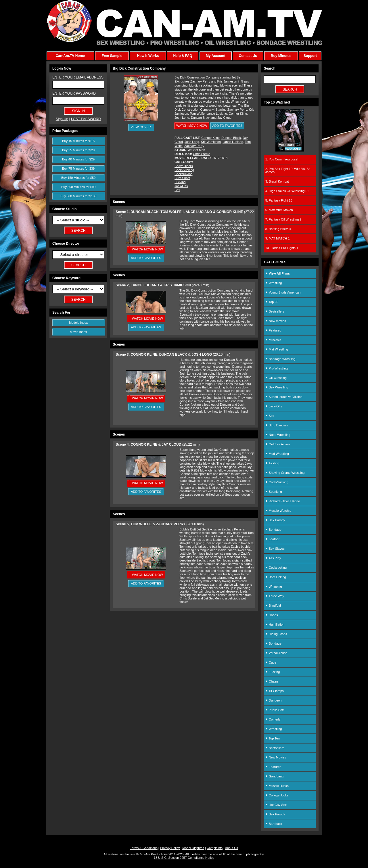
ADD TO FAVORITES (227, 126)
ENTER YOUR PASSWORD (74, 93)
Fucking (180, 182)
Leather (272, 539)
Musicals (273, 340)
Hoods (272, 615)
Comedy (273, 719)
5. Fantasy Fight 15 (279, 200)
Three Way (275, 596)
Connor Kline (210, 138)
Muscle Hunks (277, 786)
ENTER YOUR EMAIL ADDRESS (78, 77)
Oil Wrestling (276, 378)
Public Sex (275, 710)
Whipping (274, 587)
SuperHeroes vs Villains (284, 397)
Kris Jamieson (211, 142)
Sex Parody (275, 520)
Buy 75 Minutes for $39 (78, 168)
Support (310, 56)
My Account (216, 56)
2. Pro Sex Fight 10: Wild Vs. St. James (288, 170)
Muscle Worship (278, 511)
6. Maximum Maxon (279, 210)
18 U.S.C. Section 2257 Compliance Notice (184, 858)
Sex (177, 190)
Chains (272, 681)
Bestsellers (275, 311)
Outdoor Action (278, 444)
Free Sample (112, 56)
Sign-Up (62, 119)
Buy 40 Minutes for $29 (78, 159)
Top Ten (273, 738)
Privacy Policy (170, 848)
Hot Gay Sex (276, 805)
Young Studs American (283, 292)
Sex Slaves (275, 549)
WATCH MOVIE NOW (192, 126)
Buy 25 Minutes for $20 (78, 150)
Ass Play (273, 558)
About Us (231, 848)
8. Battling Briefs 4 (278, 229)
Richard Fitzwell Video (283, 501)
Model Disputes (193, 848)
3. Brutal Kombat (277, 181)
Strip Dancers (277, 425)
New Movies (276, 757)
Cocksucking (183, 174)
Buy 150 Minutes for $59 (78, 178)
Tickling (272, 463)
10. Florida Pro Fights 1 (282, 248)
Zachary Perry (194, 146)
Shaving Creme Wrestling (285, 473)
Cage (271, 662)
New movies (276, 321)
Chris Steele (202, 154)
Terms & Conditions (144, 848)
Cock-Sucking (184, 170)
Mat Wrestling (277, 349)
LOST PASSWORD (86, 119)
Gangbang (274, 776)
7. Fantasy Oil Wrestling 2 (283, 219)
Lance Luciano (233, 142)
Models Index (78, 323)
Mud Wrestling (277, 454)
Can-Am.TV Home (70, 56)
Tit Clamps (275, 691)
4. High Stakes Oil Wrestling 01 (287, 191)
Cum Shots (182, 178)
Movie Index (78, 332)
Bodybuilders (184, 166)
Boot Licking (276, 577)
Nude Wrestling (278, 435)
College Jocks (277, 795)
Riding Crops (276, 634)
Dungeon (274, 700)
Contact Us (248, 56)
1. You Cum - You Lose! (282, 159)
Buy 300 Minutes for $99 (78, 187)
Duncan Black (231, 138)
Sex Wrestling (277, 387)
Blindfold (273, 606)
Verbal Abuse (276, 653)
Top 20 (272, 302)
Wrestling (274, 283)
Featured (273, 330)
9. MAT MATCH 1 (278, 238)
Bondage (273, 530)
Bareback (274, 824)
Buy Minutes (281, 56)
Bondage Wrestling (280, 359)
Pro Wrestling (277, 368)
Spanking (274, 492)
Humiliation (275, 624)
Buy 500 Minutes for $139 (78, 196)
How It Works (148, 56)
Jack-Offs (181, 186)
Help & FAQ (183, 56)
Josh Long (192, 142)
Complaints (215, 848)
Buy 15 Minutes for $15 (78, 141)
